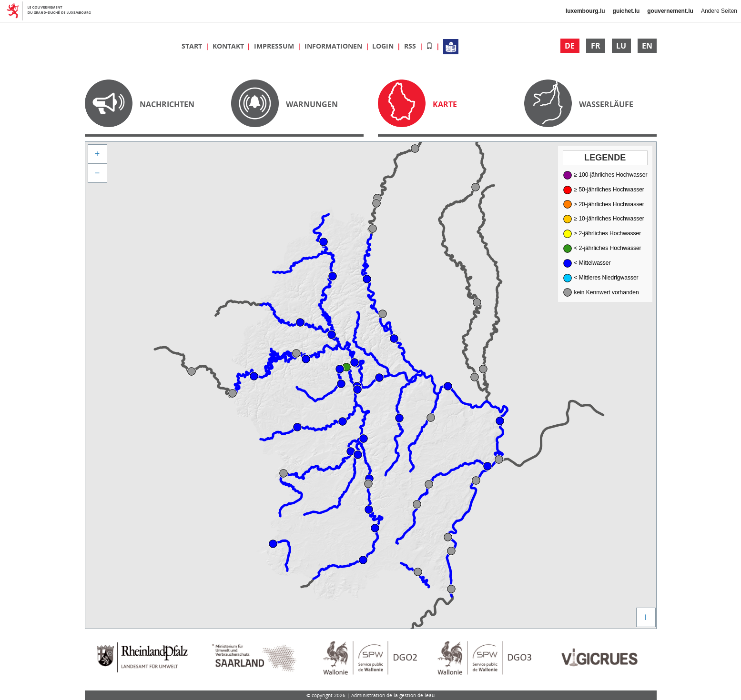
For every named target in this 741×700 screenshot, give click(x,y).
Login (384, 46)
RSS (411, 46)
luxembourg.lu (585, 11)
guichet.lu (626, 11)
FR (596, 46)
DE (570, 46)
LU (621, 46)
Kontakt (229, 46)
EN (647, 46)
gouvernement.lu (670, 11)
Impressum (275, 46)
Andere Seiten (719, 11)
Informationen (334, 46)
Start (193, 46)
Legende (605, 158)
